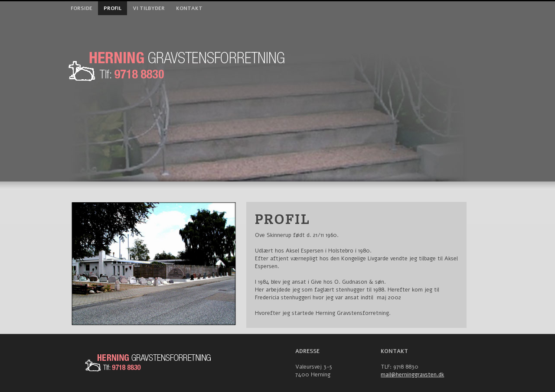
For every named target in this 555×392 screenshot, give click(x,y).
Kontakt (189, 8)
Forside (82, 8)
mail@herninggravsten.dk (412, 375)
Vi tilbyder (149, 8)
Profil (113, 8)
